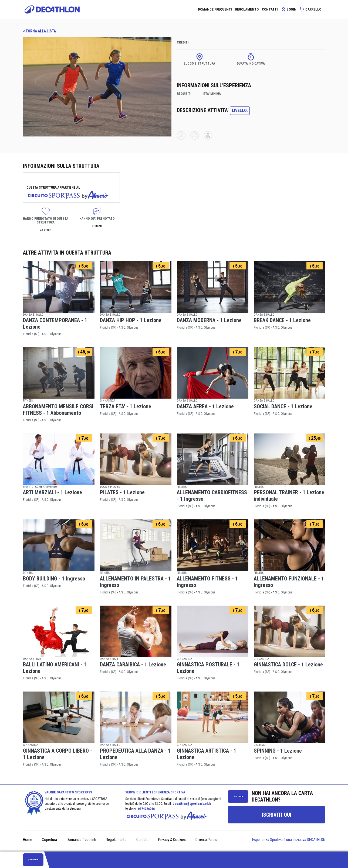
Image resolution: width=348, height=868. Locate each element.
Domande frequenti (81, 840)
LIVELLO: (240, 111)
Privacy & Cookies (172, 840)
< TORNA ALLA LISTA (39, 31)
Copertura (49, 840)
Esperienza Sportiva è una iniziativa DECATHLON (289, 840)
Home (28, 840)
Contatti (142, 840)
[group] (276, 815)
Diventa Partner (207, 840)
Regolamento (116, 840)
